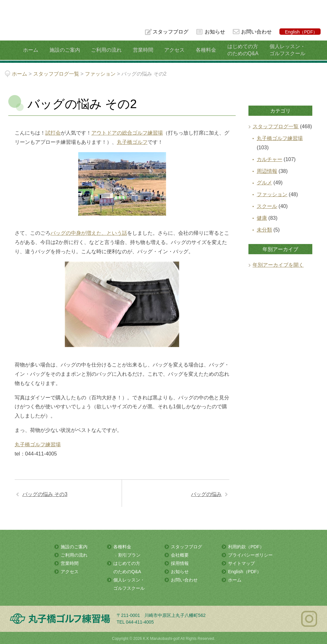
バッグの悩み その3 (45, 494)
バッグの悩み (206, 494)
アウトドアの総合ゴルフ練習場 (127, 133)
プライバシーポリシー (250, 555)
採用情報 (180, 563)
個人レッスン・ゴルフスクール (282, 50)
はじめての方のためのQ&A (239, 50)
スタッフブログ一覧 (276, 126)
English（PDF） (301, 32)
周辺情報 (267, 171)
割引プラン (129, 555)
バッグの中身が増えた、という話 (89, 233)
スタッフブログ (170, 32)
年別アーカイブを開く (278, 265)
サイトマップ (241, 563)
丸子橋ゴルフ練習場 (38, 444)
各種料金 (203, 50)
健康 (262, 218)
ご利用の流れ (108, 50)
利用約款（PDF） (246, 547)
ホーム (34, 50)
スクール (267, 206)
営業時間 (143, 50)
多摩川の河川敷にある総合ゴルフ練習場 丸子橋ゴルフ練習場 (30, 26)
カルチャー (270, 159)
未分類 (264, 230)
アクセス (173, 50)
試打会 (53, 133)
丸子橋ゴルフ (132, 142)
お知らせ (215, 32)
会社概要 (180, 555)
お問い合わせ (256, 32)
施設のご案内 (67, 50)
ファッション (272, 194)
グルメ (264, 183)
